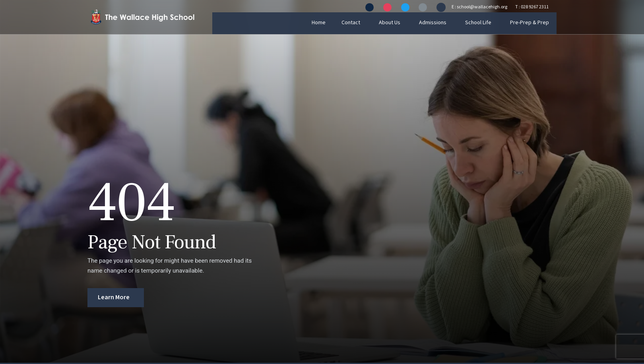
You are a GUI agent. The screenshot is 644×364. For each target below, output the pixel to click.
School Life (486, 23)
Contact (360, 23)
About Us (398, 23)
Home (328, 23)
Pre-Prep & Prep (537, 23)
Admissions (441, 23)
